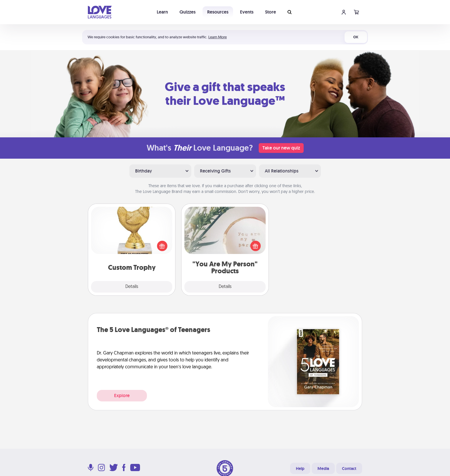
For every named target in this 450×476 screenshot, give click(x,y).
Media (323, 469)
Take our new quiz (281, 148)
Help (300, 469)
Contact (349, 469)
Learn (162, 12)
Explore (122, 396)
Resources (218, 12)
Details (132, 287)
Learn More (218, 37)
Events (247, 12)
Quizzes (188, 12)
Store (271, 12)
